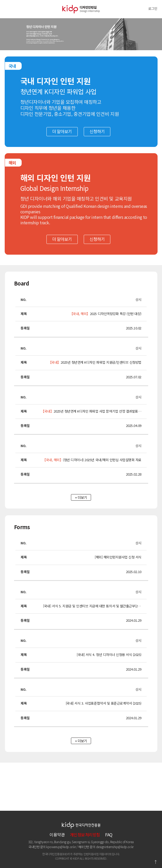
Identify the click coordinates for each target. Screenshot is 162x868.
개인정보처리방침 (85, 835)
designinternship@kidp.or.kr (115, 847)
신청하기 (97, 131)
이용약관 (57, 835)
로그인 (153, 8)
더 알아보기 (62, 131)
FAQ (109, 835)
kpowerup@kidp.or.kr (61, 847)
